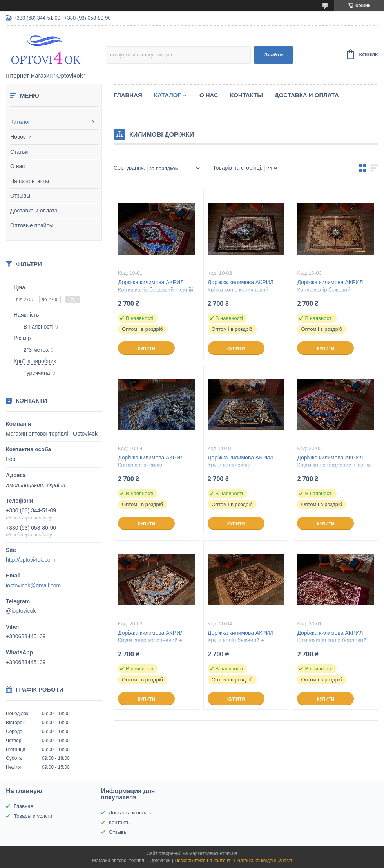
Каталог (20, 122)
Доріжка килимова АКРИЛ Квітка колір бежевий (330, 286)
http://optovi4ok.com (30, 560)
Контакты (246, 95)
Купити (146, 349)
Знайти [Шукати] (274, 55)
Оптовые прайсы (32, 225)
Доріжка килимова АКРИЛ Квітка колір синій (151, 461)
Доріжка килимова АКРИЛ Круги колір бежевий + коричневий (241, 640)
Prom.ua (229, 853)
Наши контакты (30, 181)
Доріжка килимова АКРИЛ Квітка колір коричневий (241, 286)
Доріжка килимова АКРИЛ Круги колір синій (241, 461)
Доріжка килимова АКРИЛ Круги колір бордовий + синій (334, 461)
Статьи (19, 152)
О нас (17, 166)
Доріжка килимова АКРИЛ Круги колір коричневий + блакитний (151, 640)
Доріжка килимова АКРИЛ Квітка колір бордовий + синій (156, 286)
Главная (128, 95)
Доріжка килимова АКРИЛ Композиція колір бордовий (332, 636)
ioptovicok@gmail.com (33, 585)
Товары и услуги (33, 816)
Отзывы (20, 196)
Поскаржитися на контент (202, 861)
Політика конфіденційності (263, 861)
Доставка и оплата (34, 211)
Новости (21, 137)
